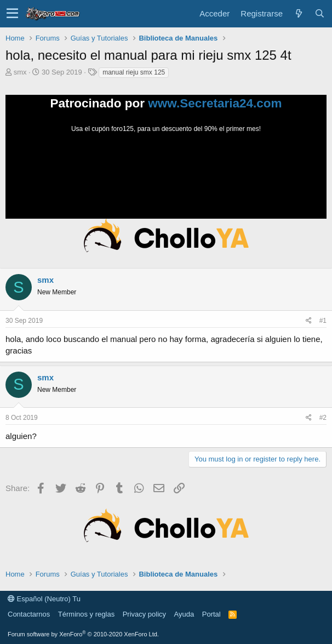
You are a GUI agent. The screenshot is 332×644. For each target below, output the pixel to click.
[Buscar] (319, 13)
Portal (211, 614)
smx (20, 72)
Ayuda (184, 614)
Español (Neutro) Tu (44, 599)
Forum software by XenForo (83, 634)
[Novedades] (299, 13)
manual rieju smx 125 (134, 72)
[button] (12, 14)
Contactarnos (29, 614)
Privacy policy (144, 614)
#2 (323, 418)
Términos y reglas (86, 614)
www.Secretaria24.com (215, 103)
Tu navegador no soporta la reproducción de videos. (166, 175)
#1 (323, 321)
